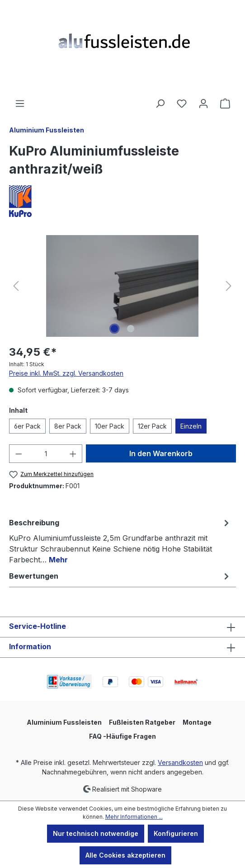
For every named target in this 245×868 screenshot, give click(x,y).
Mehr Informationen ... (134, 817)
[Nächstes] (229, 286)
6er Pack (27, 426)
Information (30, 646)
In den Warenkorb (161, 453)
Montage (197, 722)
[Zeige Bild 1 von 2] (114, 329)
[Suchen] (160, 104)
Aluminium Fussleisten (64, 722)
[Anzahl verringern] (19, 454)
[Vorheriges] (16, 286)
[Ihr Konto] (203, 104)
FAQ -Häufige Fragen (122, 736)
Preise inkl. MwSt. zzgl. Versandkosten (66, 373)
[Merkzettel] (182, 104)
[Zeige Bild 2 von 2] (131, 329)
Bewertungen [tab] (120, 576)
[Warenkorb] (225, 104)
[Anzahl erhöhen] (73, 454)
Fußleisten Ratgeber (142, 722)
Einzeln (191, 426)
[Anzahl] (46, 454)
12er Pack (152, 426)
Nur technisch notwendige (96, 833)
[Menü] (20, 104)
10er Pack (110, 426)
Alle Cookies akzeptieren (125, 855)
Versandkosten (180, 762)
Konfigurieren (176, 833)
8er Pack (68, 426)
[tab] (120, 541)
